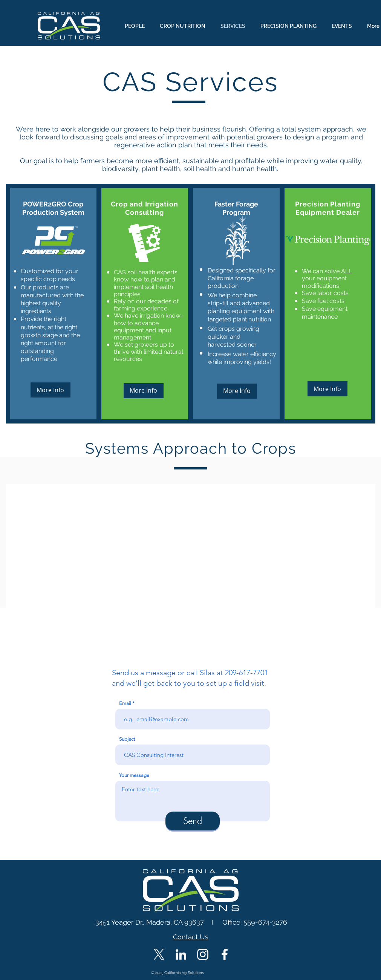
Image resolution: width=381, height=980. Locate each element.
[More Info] (50, 390)
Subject (127, 739)
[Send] (193, 821)
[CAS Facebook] (225, 954)
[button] (191, 562)
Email (125, 703)
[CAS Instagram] (203, 954)
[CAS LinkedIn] (181, 954)
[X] (159, 954)
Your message (134, 775)
